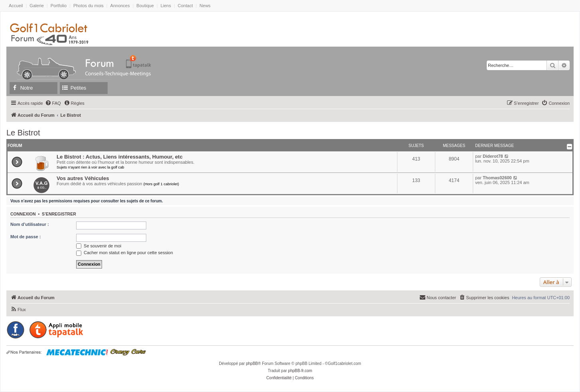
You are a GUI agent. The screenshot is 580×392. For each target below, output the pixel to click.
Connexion (23, 214)
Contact (185, 6)
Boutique (145, 6)
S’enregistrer (59, 214)
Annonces (120, 6)
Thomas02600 (497, 178)
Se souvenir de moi (99, 246)
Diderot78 (493, 156)
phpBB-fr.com (300, 371)
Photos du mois (88, 6)
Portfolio (59, 6)
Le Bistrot (23, 133)
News (205, 6)
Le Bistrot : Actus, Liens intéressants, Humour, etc (120, 157)
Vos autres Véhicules (83, 178)
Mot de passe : (26, 237)
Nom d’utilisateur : (30, 224)
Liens (166, 6)
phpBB (252, 364)
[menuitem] (53, 103)
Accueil (16, 6)
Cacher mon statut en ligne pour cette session (125, 253)
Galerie (36, 6)
